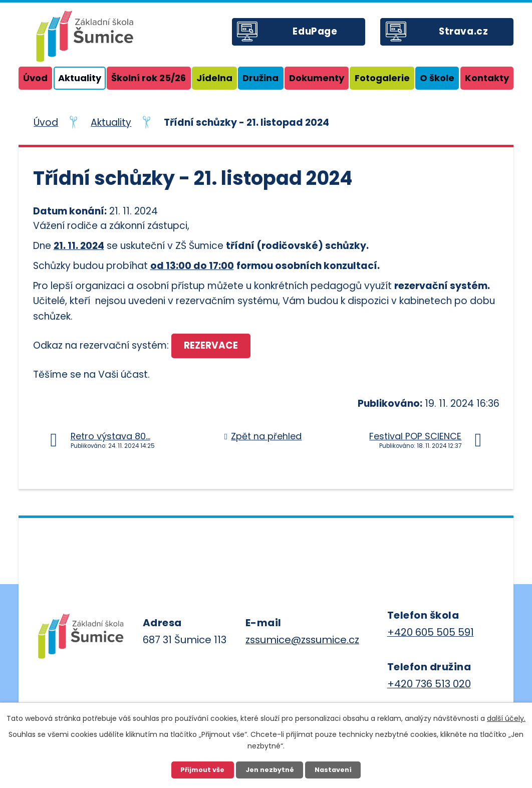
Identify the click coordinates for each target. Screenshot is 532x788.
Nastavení (334, 769)
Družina (260, 78)
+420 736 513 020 (429, 684)
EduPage (319, 35)
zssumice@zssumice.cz (302, 640)
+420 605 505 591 (431, 633)
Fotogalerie (382, 78)
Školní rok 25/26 (149, 78)
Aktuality (80, 78)
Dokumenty (317, 78)
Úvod (35, 78)
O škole (437, 78)
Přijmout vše (202, 769)
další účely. (506, 718)
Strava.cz (467, 35)
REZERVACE (212, 346)
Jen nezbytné (270, 769)
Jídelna (214, 78)
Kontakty (487, 78)
